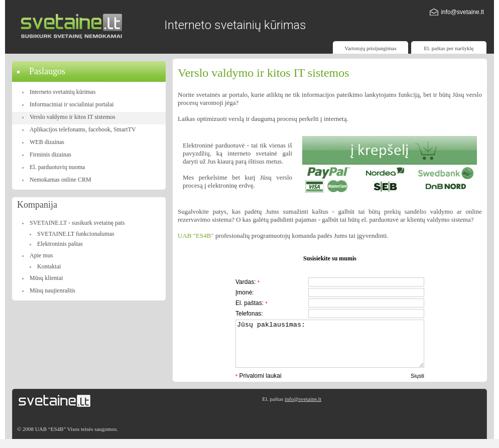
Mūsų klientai (46, 278)
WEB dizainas (47, 142)
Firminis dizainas (50, 155)
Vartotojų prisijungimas (370, 48)
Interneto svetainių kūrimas (63, 92)
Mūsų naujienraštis (52, 290)
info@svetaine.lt (462, 12)
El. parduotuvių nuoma (57, 167)
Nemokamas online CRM (60, 180)
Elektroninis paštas (60, 244)
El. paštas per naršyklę (449, 48)
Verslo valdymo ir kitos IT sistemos (73, 117)
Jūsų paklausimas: (330, 348)
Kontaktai (49, 266)
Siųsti (417, 385)
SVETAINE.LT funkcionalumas (76, 234)
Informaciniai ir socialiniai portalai (72, 104)
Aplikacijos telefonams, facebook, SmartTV (83, 129)
